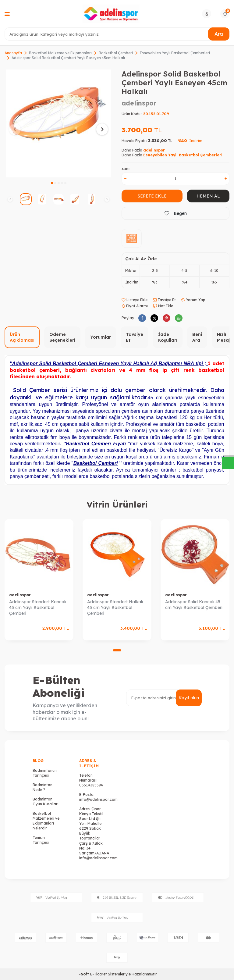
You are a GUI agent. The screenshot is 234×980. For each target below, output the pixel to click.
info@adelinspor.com (98, 799)
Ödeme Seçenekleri (62, 337)
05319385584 (91, 785)
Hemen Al (208, 196)
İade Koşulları (168, 337)
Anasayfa (13, 53)
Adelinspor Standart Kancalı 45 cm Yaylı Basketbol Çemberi (38, 608)
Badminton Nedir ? (43, 787)
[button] (52, 183)
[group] (58, 123)
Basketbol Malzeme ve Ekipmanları (60, 53)
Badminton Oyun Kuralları (46, 802)
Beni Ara (197, 337)
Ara (219, 34)
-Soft (83, 974)
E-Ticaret (99, 974)
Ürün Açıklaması (22, 337)
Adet (126, 169)
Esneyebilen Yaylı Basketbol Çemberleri (175, 53)
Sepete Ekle (152, 196)
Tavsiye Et (164, 300)
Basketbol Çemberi (116, 53)
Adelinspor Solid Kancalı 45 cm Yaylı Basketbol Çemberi (194, 605)
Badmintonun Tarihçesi (45, 773)
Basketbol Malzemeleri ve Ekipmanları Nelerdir (46, 821)
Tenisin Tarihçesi (41, 840)
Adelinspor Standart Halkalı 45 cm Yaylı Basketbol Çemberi (115, 608)
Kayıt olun (189, 698)
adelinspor (139, 103)
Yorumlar (101, 337)
